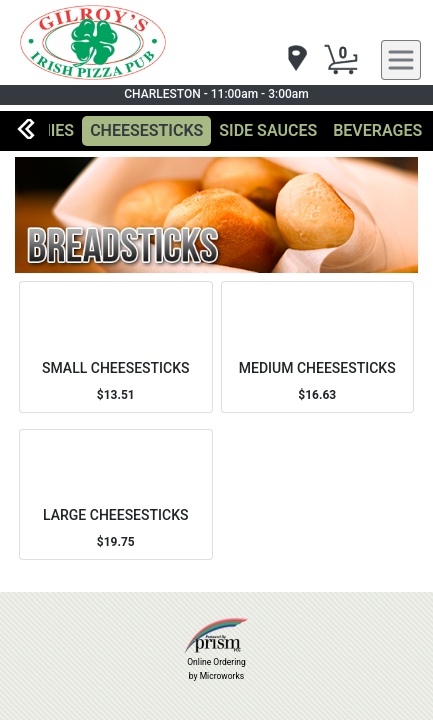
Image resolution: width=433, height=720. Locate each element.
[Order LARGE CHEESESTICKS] (116, 494)
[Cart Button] (341, 60)
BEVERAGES (377, 130)
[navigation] (296, 59)
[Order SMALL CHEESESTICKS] (116, 346)
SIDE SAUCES (268, 130)
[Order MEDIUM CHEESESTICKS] (318, 346)
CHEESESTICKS (146, 130)
